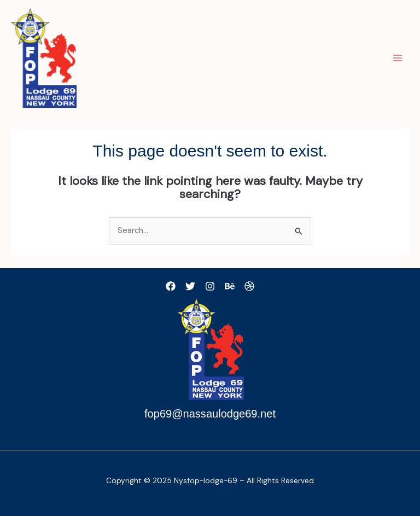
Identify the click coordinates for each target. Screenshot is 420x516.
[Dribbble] (249, 286)
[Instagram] (210, 286)
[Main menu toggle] (398, 58)
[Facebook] (171, 286)
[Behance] (230, 286)
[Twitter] (190, 286)
